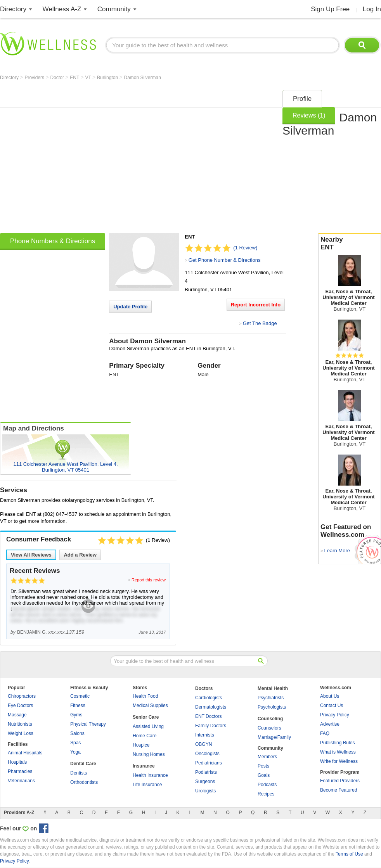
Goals (264, 775)
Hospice (141, 745)
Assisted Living (148, 726)
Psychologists (272, 707)
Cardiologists (209, 698)
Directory (13, 9)
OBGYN (203, 744)
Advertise (330, 724)
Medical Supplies (150, 705)
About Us (330, 696)
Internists (205, 735)
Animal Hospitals (25, 753)
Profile (302, 99)
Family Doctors (211, 726)
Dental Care (83, 764)
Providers (35, 78)
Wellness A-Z (62, 9)
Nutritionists (20, 724)
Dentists (79, 773)
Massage (17, 715)
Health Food (145, 696)
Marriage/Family (274, 737)
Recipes (266, 794)
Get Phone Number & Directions (225, 260)
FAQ (325, 733)
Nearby (350, 244)
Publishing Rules (337, 743)
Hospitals (17, 762)
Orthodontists (84, 782)
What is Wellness (338, 752)
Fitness (78, 705)
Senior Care (146, 717)
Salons (77, 733)
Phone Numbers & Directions (53, 241)
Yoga (75, 752)
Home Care (145, 736)
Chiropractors (22, 696)
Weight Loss (21, 733)
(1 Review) (245, 248)
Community (114, 9)
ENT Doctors (208, 716)
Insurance (144, 766)
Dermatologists (211, 707)
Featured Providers (340, 781)
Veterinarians (21, 781)
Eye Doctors (20, 705)
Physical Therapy (88, 724)
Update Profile (130, 307)
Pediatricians (209, 763)
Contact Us (332, 705)
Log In (372, 9)
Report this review (149, 580)
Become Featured (339, 790)
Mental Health (273, 688)
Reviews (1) (309, 115)
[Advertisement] (73, 159)
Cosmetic (80, 696)
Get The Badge (260, 323)
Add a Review (80, 555)
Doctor (58, 78)
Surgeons (205, 782)
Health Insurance (150, 775)
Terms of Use (349, 854)
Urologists (205, 791)
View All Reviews (31, 555)
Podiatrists (206, 772)
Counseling (270, 719)
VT (89, 78)
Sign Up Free (330, 9)
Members (267, 757)
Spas (75, 743)
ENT (75, 78)
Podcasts (267, 785)
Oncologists (207, 754)
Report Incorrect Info (256, 305)
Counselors (269, 728)
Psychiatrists (271, 698)
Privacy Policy (335, 715)
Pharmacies (20, 771)
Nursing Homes (149, 754)
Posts (263, 766)
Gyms (76, 715)
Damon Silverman (142, 78)
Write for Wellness (339, 761)
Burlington (108, 78)
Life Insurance (147, 785)
